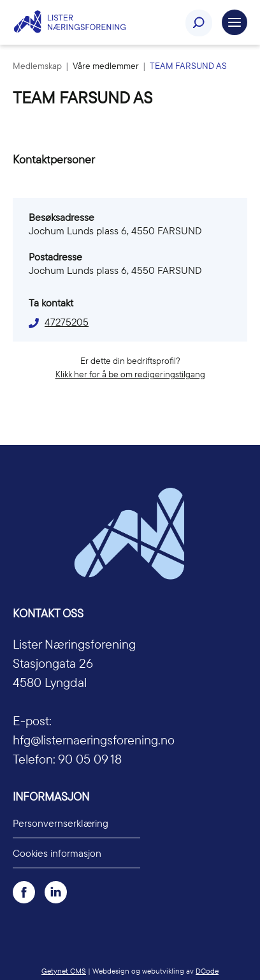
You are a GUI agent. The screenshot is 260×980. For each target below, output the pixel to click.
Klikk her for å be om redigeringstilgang (130, 374)
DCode (207, 971)
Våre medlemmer (107, 66)
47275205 (67, 322)
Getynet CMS (64, 971)
